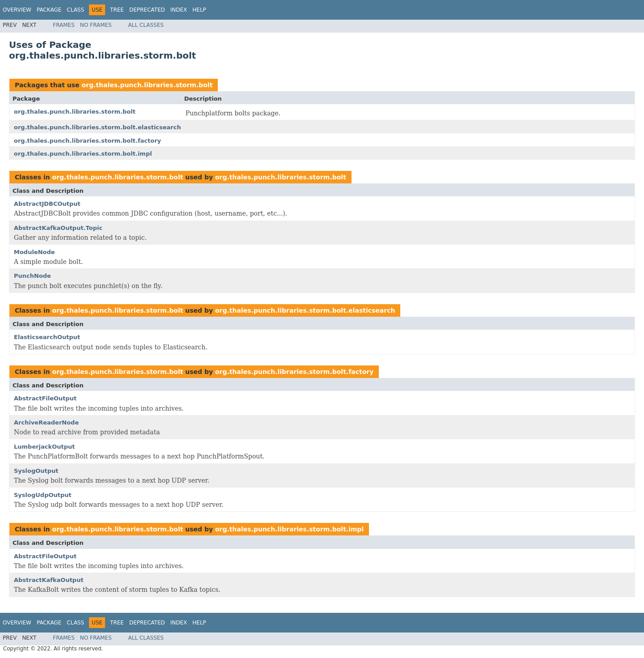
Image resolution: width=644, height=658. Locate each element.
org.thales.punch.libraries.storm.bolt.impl (83, 154)
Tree (117, 10)
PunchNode (32, 276)
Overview (17, 10)
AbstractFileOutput (45, 398)
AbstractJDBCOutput (47, 204)
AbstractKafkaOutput (49, 580)
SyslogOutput (36, 471)
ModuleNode (34, 252)
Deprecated (147, 10)
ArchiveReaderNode (46, 422)
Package (49, 10)
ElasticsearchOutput (47, 337)
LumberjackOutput (44, 447)
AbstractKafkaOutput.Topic (58, 228)
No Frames (96, 25)
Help (199, 10)
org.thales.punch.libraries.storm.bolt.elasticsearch (97, 127)
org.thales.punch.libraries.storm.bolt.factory (87, 141)
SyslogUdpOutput (43, 495)
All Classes (146, 25)
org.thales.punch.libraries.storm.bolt (147, 85)
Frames (64, 25)
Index (179, 10)
